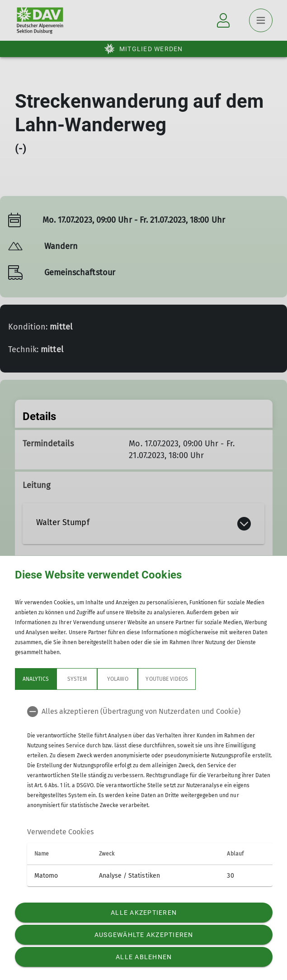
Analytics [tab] (36, 679)
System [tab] (77, 679)
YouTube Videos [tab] (167, 679)
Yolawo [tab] (118, 679)
